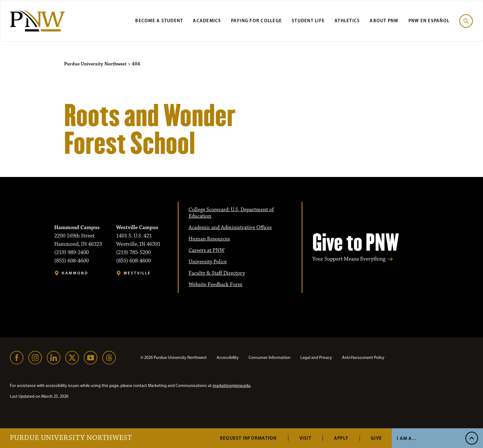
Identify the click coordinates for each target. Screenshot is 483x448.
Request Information (248, 438)
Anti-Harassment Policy (363, 358)
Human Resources (209, 239)
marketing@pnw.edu (231, 386)
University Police (208, 262)
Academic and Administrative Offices (230, 228)
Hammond (75, 273)
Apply (341, 438)
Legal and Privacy (316, 358)
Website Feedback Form (215, 285)
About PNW (384, 21)
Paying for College (257, 21)
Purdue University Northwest (71, 438)
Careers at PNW (207, 250)
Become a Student (159, 21)
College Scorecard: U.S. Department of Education (231, 213)
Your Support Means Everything (349, 259)
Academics (207, 21)
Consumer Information (270, 358)
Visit (305, 438)
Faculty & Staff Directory (217, 273)
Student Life (308, 21)
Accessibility (228, 358)
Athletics (347, 21)
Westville (137, 273)
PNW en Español (429, 21)
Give (376, 438)
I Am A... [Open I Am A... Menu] (407, 438)
